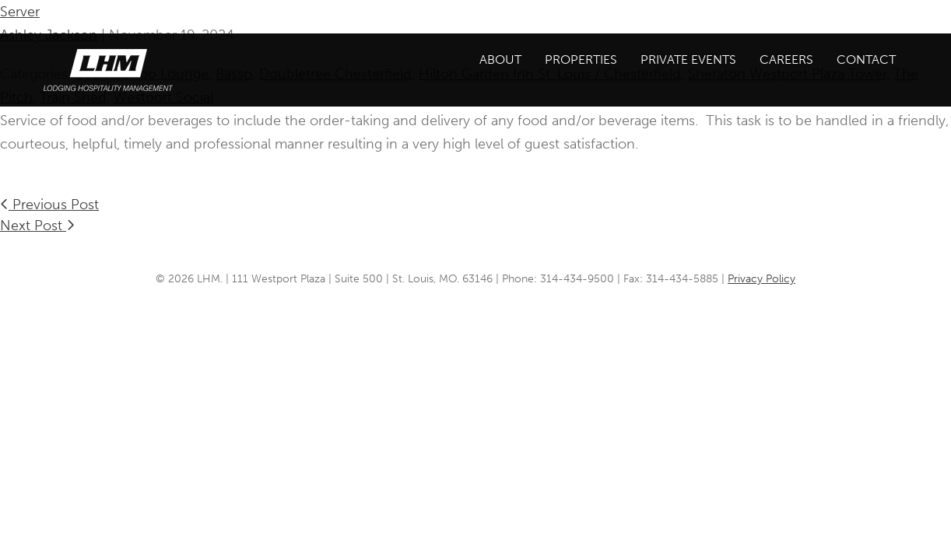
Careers (786, 59)
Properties (581, 59)
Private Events (688, 59)
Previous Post (49, 205)
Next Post (37, 226)
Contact (866, 59)
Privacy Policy (762, 279)
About (500, 59)
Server (20, 12)
